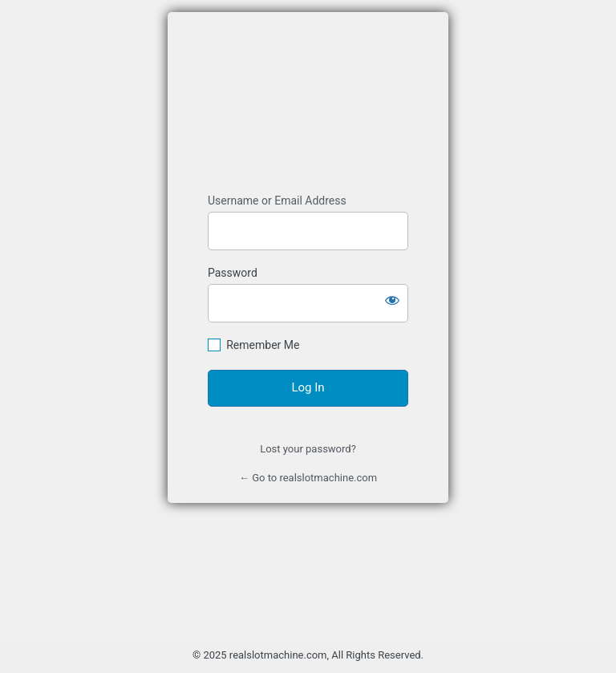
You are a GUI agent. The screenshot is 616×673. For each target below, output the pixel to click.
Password (233, 273)
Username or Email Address (277, 201)
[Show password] (392, 300)
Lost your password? (308, 449)
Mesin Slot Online (308, 103)
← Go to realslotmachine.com (308, 478)
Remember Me (263, 345)
